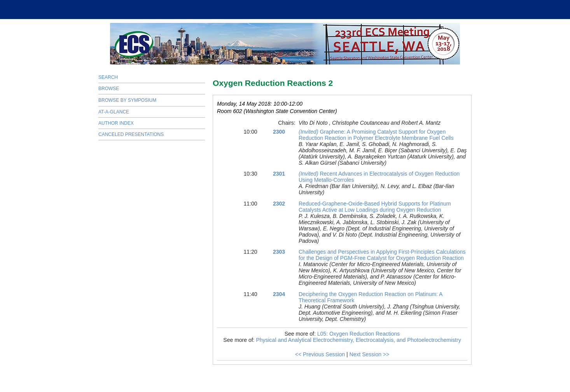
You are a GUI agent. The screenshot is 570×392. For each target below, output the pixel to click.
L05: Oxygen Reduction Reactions (358, 334)
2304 (279, 294)
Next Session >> (370, 354)
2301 (279, 174)
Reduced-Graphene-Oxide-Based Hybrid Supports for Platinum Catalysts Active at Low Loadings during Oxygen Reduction (375, 207)
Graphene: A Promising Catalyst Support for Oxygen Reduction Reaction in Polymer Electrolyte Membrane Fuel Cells (376, 135)
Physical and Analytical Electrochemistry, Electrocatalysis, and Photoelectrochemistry (358, 340)
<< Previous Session (320, 354)
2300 (279, 132)
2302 (279, 204)
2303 (279, 252)
